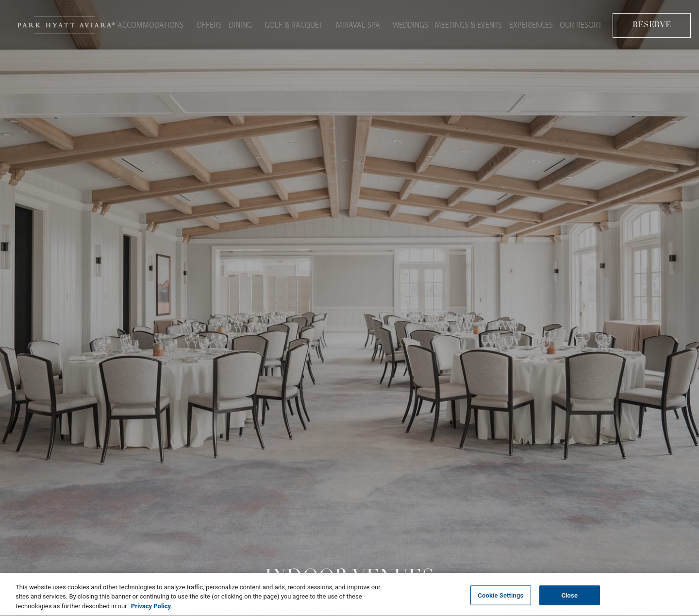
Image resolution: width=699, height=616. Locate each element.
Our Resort (582, 24)
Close (569, 599)
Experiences (530, 24)
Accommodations (152, 24)
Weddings (403, 24)
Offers (208, 24)
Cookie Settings (500, 599)
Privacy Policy (151, 610)
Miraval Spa (354, 24)
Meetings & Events (465, 24)
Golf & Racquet (292, 24)
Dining (242, 24)
